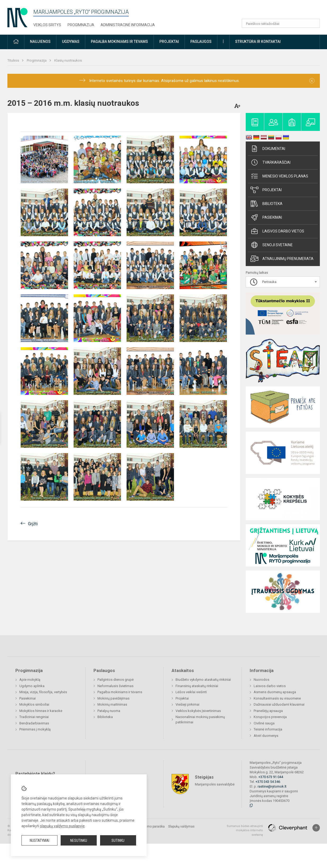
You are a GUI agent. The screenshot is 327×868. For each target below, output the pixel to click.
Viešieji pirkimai (187, 704)
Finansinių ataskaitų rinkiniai (197, 686)
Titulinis (14, 60)
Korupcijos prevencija (270, 717)
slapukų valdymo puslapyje (62, 826)
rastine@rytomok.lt (272, 786)
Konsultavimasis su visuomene (277, 698)
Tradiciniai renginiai (34, 717)
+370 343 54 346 (268, 782)
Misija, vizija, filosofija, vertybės (43, 692)
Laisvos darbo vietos (277, 231)
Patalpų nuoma (109, 711)
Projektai (266, 190)
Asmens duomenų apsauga (275, 692)
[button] (284, 11)
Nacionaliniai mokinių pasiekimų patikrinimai (200, 719)
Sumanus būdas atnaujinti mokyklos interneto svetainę (245, 830)
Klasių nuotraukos (68, 60)
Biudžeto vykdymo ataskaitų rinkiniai (203, 680)
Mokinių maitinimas (112, 704)
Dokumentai (268, 149)
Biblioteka (266, 204)
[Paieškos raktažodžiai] (281, 23)
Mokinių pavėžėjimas (113, 698)
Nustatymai (39, 840)
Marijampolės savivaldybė (215, 784)
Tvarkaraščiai (270, 162)
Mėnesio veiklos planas (279, 176)
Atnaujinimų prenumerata (282, 259)
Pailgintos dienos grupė (116, 680)
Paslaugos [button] (201, 42)
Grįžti (33, 524)
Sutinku (118, 840)
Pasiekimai (266, 217)
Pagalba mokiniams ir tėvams (120, 692)
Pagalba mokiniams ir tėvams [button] (119, 42)
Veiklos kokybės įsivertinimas (198, 711)
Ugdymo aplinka (32, 686)
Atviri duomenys (266, 736)
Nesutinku (79, 840)
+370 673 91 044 (271, 777)
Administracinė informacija (128, 25)
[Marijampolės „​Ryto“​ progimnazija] (17, 16)
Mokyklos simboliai (34, 704)
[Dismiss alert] (312, 81)
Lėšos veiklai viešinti (191, 692)
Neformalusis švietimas (115, 686)
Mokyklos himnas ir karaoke (41, 711)
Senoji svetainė (272, 245)
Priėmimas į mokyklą (35, 729)
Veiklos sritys (47, 25)
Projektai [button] (169, 42)
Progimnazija (81, 25)
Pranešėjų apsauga (268, 711)
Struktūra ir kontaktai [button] (258, 42)
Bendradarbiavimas (34, 723)
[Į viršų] (316, 828)
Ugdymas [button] (71, 42)
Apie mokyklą (30, 680)
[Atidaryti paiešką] (314, 23)
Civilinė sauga (264, 723)
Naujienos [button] (40, 42)
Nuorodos (261, 680)
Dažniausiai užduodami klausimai (279, 704)
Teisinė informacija (268, 729)
